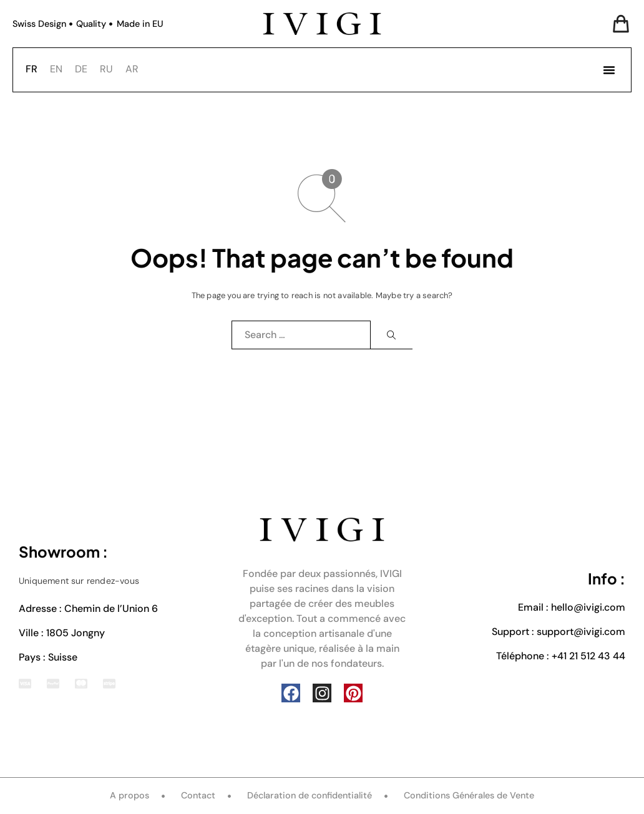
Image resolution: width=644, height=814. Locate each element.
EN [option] (56, 69)
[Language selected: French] (85, 68)
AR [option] (132, 69)
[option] (56, 69)
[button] (609, 70)
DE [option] (81, 69)
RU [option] (106, 69)
